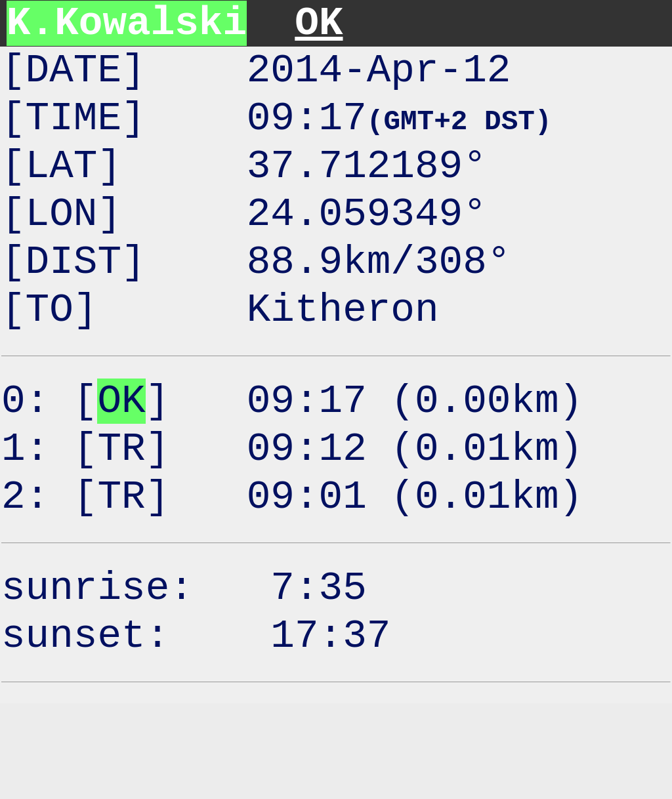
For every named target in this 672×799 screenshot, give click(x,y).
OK (319, 23)
